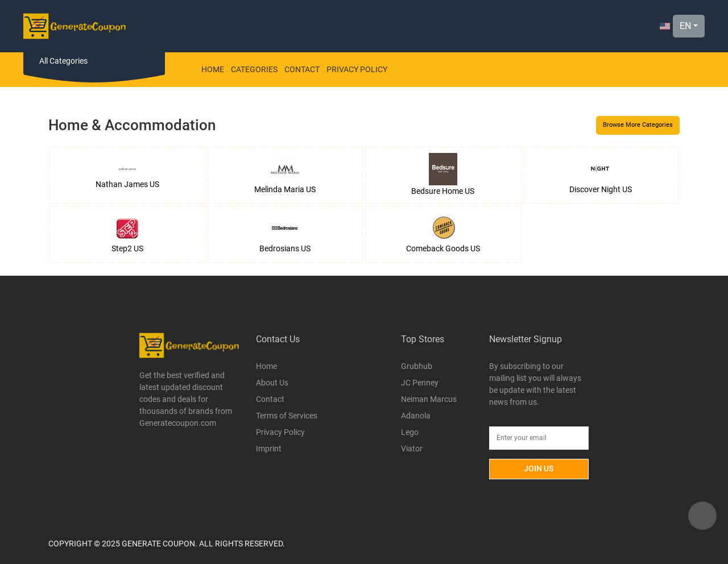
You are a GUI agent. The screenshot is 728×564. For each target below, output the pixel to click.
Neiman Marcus (429, 399)
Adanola (416, 416)
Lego (410, 432)
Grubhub (417, 366)
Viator (412, 449)
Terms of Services (287, 416)
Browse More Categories (638, 125)
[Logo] (75, 26)
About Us (272, 383)
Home (213, 69)
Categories (254, 69)
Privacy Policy (357, 69)
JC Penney (420, 383)
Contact (302, 69)
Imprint (269, 449)
